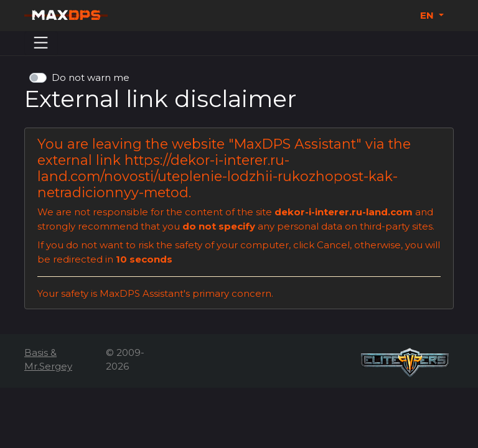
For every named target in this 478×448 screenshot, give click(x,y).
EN (428, 15)
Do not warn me (91, 77)
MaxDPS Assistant (295, 144)
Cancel (333, 245)
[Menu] (41, 43)
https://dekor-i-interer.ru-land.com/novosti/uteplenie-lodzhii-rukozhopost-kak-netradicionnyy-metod (218, 176)
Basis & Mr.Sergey (48, 360)
